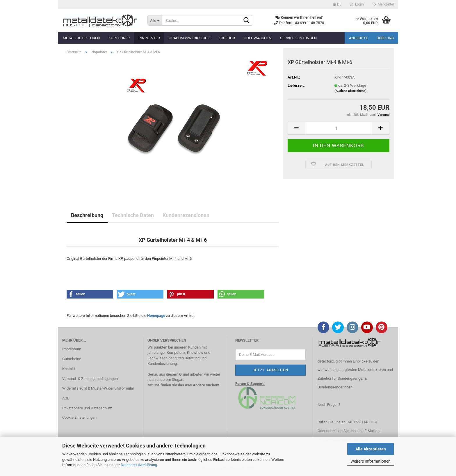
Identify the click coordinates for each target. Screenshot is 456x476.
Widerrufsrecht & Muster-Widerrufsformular (98, 388)
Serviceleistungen (298, 38)
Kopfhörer (119, 38)
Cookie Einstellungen (79, 417)
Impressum (72, 349)
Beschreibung (87, 215)
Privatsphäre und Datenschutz (87, 408)
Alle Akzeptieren (371, 449)
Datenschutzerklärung (139, 465)
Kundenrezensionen (186, 215)
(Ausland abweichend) (350, 91)
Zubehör (227, 38)
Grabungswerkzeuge (189, 38)
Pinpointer (149, 38)
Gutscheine (72, 359)
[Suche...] (155, 20)
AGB (66, 398)
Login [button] (357, 4)
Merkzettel (383, 4)
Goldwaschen (258, 38)
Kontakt (69, 369)
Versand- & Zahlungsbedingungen (90, 379)
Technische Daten (133, 215)
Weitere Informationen (370, 461)
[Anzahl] (339, 128)
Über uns (385, 38)
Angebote (358, 38)
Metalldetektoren (81, 38)
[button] (337, 4)
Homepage (156, 316)
